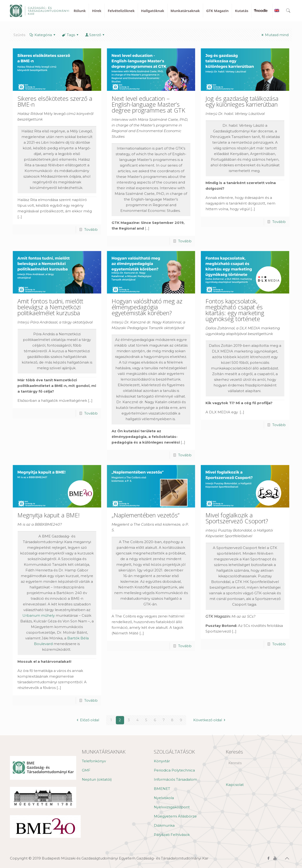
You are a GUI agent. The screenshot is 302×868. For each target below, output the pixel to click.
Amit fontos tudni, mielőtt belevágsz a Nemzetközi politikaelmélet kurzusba (50, 307)
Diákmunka (164, 825)
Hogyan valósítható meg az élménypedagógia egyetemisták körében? (147, 307)
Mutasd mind (274, 35)
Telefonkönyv (94, 761)
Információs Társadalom (175, 779)
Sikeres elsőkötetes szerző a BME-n (55, 101)
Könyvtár (162, 761)
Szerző (95, 35)
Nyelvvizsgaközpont (172, 807)
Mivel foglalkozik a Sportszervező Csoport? (237, 518)
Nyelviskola (164, 798)
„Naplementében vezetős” (146, 515)
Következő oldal (210, 720)
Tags (71, 35)
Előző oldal (87, 720)
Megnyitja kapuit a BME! (48, 515)
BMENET (162, 789)
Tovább (91, 229)
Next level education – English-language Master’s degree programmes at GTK (148, 104)
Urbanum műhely (39, 615)
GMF (86, 770)
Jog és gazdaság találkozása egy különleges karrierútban (242, 101)
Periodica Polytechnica (174, 770)
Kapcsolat (235, 785)
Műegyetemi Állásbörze (175, 816)
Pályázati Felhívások (172, 835)
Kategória (43, 35)
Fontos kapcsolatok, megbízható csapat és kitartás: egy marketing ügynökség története (235, 310)
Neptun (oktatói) (97, 779)
